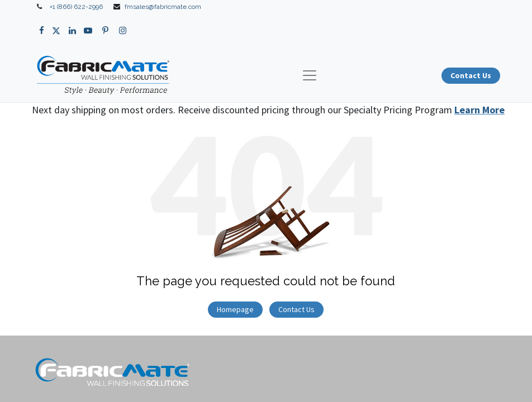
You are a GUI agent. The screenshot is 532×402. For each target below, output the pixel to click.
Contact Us (296, 309)
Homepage (235, 309)
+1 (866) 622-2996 (76, 7)
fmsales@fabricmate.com (163, 7)
